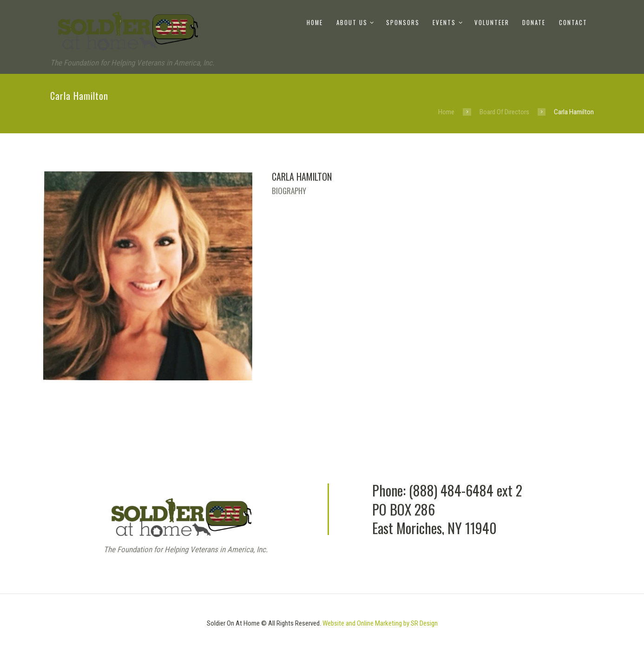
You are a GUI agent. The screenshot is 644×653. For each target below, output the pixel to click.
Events (444, 23)
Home (315, 23)
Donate (534, 23)
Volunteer (492, 23)
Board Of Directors (504, 112)
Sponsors (403, 23)
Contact (573, 23)
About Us (352, 23)
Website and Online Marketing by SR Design (380, 623)
